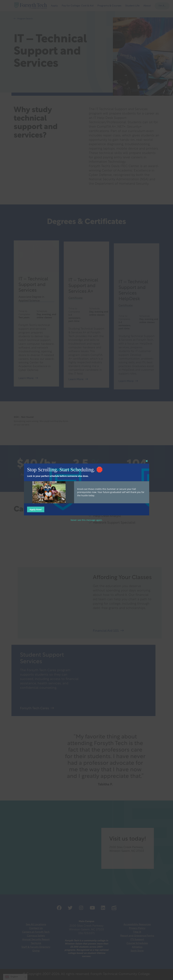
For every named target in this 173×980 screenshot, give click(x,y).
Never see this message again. (87, 520)
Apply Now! (36, 509)
